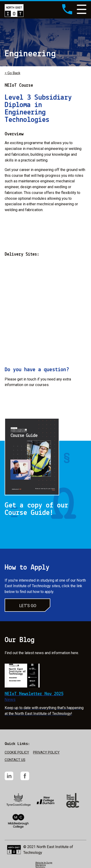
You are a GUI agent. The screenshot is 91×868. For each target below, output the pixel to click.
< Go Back (12, 73)
